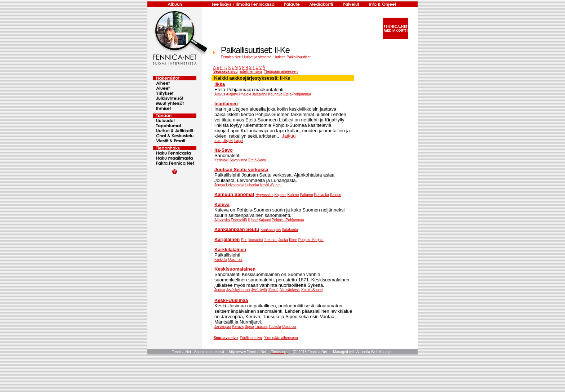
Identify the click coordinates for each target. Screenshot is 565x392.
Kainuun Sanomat (234, 194)
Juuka (283, 240)
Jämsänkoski (290, 290)
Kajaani (280, 195)
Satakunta (290, 230)
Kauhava (275, 94)
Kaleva (222, 204)
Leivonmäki (235, 185)
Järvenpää (223, 327)
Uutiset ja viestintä (257, 57)
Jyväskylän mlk (238, 290)
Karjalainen (227, 239)
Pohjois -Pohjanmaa (288, 220)
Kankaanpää (271, 230)
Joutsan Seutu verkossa (241, 170)
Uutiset (279, 57)
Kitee (293, 240)
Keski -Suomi (271, 185)
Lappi (239, 141)
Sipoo (249, 327)
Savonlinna (238, 160)
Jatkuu (289, 136)
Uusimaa (235, 260)
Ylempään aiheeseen (281, 72)
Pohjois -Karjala (311, 240)
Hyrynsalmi (264, 195)
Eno (244, 240)
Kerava (238, 327)
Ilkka (220, 84)
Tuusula (261, 327)
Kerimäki (221, 160)
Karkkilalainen (230, 250)
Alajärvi (232, 94)
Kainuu (336, 195)
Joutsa (220, 185)
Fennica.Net (231, 57)
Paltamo (306, 195)
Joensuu (271, 240)
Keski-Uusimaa (231, 300)
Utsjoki (228, 141)
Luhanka (252, 185)
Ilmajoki (245, 94)
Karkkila (221, 260)
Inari (218, 141)
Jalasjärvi (260, 94)
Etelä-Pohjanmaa (297, 94)
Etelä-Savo (257, 160)
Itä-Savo (224, 150)
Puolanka (321, 195)
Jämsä (273, 290)
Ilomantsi (255, 240)
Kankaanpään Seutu (237, 229)
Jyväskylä (259, 290)
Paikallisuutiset (299, 57)
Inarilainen (226, 104)
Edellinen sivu (251, 72)
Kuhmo (293, 195)
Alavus (220, 94)
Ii (249, 220)
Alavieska (222, 220)
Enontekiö (239, 220)
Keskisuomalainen (235, 269)
